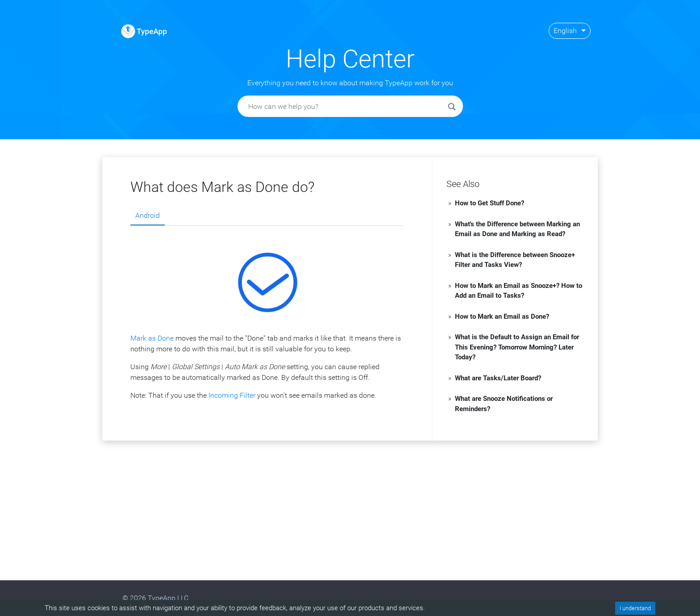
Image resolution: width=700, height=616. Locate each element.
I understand (635, 608)
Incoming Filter (232, 395)
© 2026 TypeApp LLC (155, 598)
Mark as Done (152, 338)
